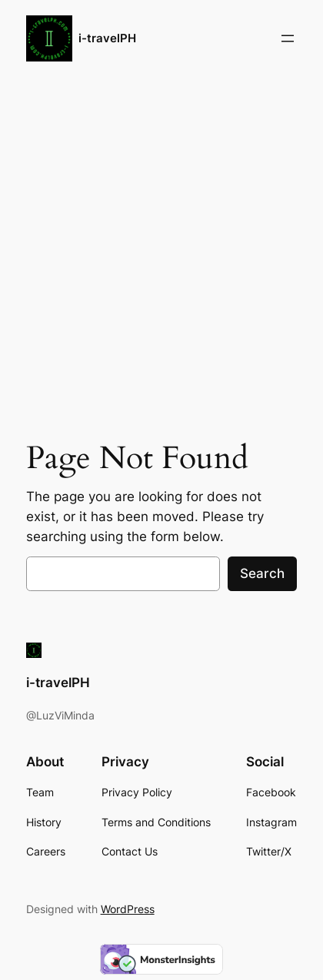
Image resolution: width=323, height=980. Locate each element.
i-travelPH (107, 38)
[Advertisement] (161, 253)
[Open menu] (288, 38)
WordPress (128, 909)
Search (262, 573)
